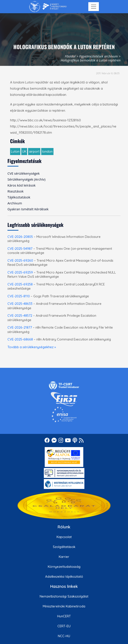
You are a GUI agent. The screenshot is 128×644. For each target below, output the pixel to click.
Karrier (64, 557)
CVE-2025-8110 (19, 296)
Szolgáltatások (64, 547)
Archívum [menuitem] (15, 203)
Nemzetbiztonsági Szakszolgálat (64, 596)
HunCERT (64, 616)
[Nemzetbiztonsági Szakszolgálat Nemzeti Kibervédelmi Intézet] (48, 7)
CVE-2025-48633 (20, 304)
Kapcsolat (64, 537)
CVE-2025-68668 (20, 339)
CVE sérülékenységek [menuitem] (24, 173)
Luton (15, 151)
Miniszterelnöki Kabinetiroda (64, 606)
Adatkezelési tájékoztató (64, 576)
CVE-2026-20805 (20, 237)
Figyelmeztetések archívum (98, 56)
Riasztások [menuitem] (15, 191)
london (47, 151)
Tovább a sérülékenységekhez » (32, 347)
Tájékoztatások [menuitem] (19, 197)
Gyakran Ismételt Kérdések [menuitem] (28, 209)
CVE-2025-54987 (20, 249)
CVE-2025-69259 (20, 272)
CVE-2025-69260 (20, 260)
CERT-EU (64, 626)
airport (34, 151)
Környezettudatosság (64, 567)
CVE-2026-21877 (20, 327)
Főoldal (70, 56)
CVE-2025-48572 (20, 316)
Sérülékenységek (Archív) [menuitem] (26, 179)
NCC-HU (64, 636)
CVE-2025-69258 (20, 284)
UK (24, 151)
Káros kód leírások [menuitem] (21, 185)
